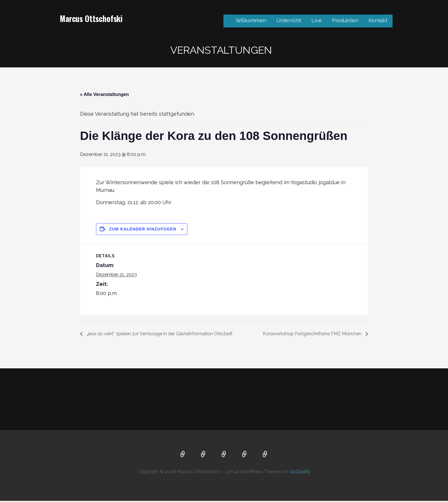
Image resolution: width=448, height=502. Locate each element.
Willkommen (251, 20)
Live (316, 20)
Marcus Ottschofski (91, 18)
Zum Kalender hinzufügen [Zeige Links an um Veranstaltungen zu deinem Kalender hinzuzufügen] (143, 229)
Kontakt (378, 20)
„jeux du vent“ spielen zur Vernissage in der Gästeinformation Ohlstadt (159, 334)
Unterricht (289, 20)
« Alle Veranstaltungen (104, 94)
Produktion (345, 20)
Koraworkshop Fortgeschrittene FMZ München (313, 334)
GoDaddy (300, 472)
